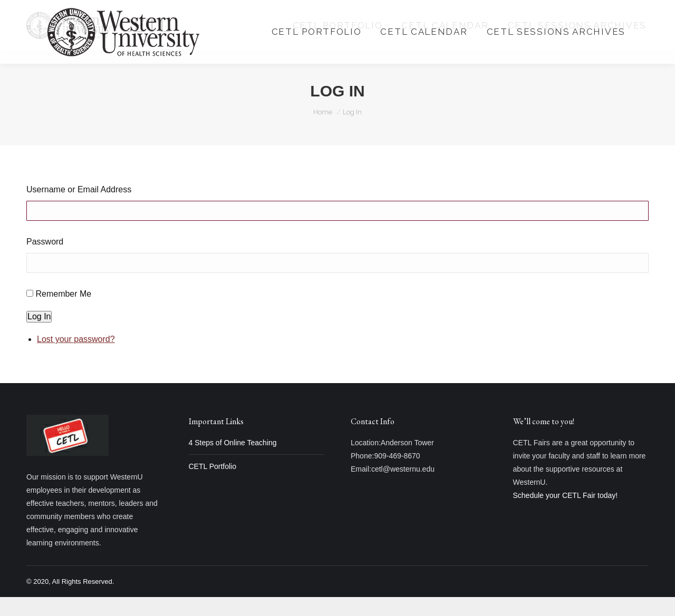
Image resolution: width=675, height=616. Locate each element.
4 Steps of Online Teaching (233, 462)
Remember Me (63, 313)
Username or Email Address (79, 208)
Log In (39, 335)
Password (45, 261)
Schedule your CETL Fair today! (566, 514)
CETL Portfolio (213, 485)
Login (534, 10)
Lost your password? (76, 358)
